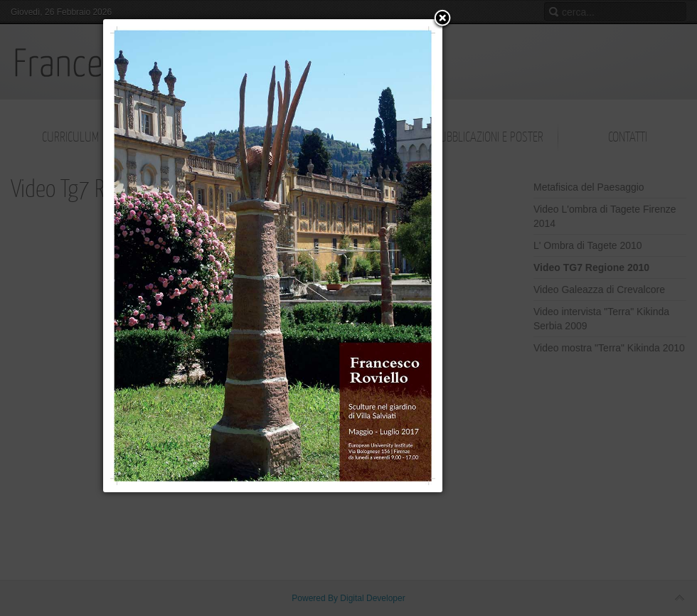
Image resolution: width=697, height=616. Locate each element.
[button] (442, 19)
